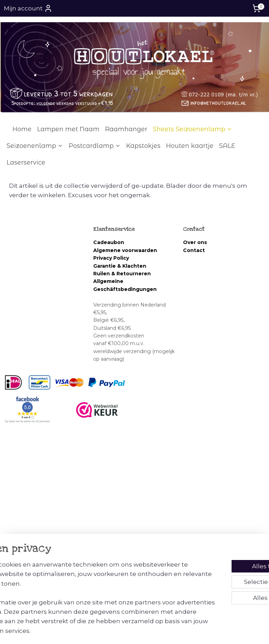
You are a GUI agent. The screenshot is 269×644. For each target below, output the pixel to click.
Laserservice (26, 162)
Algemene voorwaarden (126, 250)
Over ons (195, 242)
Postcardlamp (95, 146)
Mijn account (28, 8)
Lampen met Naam (68, 129)
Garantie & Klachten (120, 266)
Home (22, 129)
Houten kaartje (190, 146)
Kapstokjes (143, 146)
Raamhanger (126, 129)
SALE (227, 146)
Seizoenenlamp (35, 146)
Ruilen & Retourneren (122, 274)
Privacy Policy (111, 258)
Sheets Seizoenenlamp (193, 129)
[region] (89, 588)
